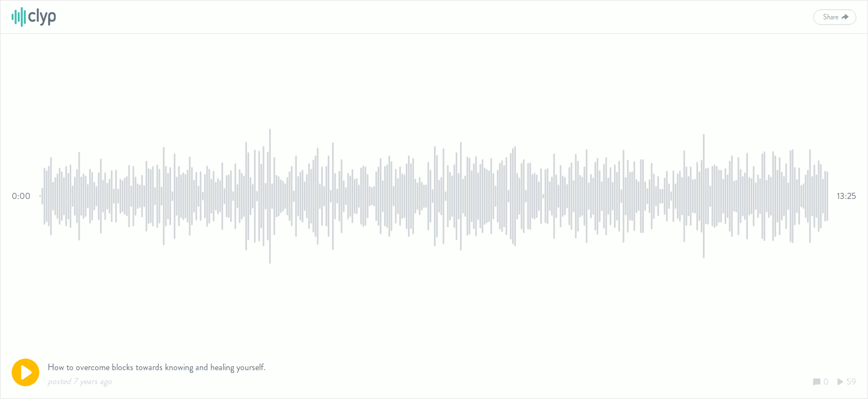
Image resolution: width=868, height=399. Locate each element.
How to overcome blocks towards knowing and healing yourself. (157, 367)
